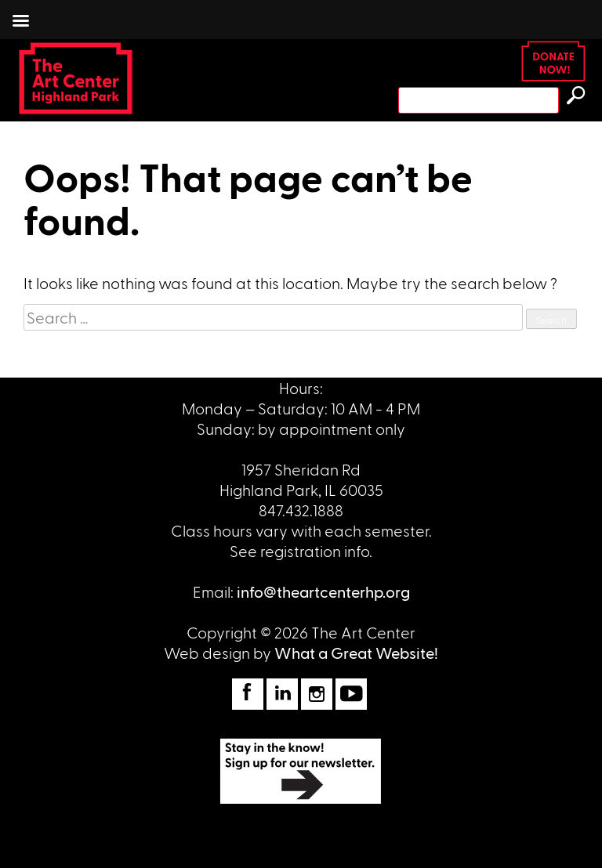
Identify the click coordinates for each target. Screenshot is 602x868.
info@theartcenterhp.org (323, 591)
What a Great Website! (356, 653)
